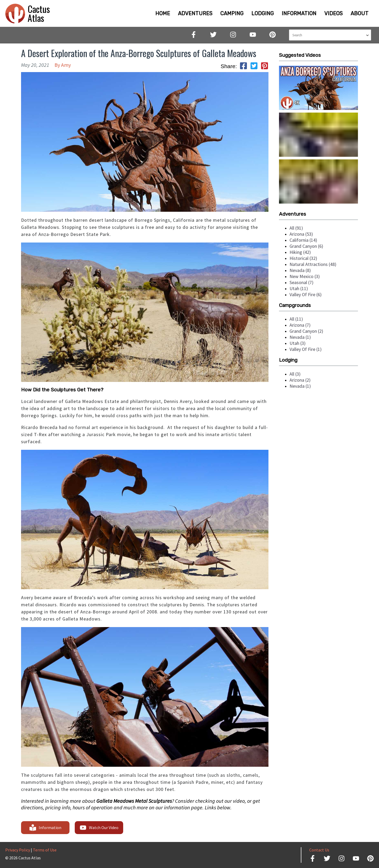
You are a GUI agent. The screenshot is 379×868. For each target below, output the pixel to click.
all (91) (296, 228)
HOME (163, 13)
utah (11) (299, 288)
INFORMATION (299, 13)
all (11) (296, 319)
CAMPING (232, 13)
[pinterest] (265, 66)
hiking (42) (300, 252)
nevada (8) (300, 270)
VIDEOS (333, 13)
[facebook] (243, 66)
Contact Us (319, 850)
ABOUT (360, 13)
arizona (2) (300, 380)
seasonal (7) (301, 282)
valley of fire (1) (306, 349)
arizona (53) (301, 234)
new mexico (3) (305, 276)
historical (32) (303, 258)
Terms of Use (45, 850)
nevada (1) (300, 337)
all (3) (295, 374)
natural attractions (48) (313, 264)
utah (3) (298, 343)
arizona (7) (300, 325)
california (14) (303, 240)
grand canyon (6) (306, 246)
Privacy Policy (18, 850)
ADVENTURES (195, 13)
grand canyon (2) (306, 331)
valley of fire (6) (306, 294)
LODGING (263, 13)
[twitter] (254, 66)
